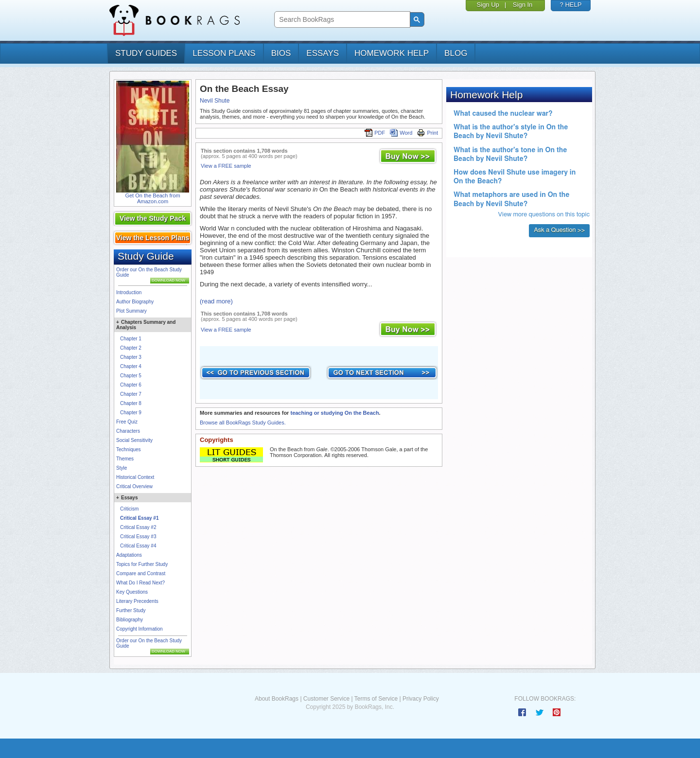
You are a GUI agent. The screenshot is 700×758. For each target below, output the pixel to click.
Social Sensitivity (134, 440)
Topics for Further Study (142, 564)
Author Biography (135, 302)
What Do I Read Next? (140, 583)
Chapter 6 (131, 385)
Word (401, 133)
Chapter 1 (131, 339)
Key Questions (132, 592)
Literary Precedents (137, 601)
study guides (146, 53)
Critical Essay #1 (140, 518)
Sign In (523, 5)
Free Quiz (127, 422)
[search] (341, 20)
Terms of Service (376, 699)
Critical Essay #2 (138, 527)
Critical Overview (134, 486)
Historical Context (135, 477)
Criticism (129, 509)
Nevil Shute (215, 101)
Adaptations (129, 555)
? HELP (571, 5)
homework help (392, 53)
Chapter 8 (131, 403)
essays (323, 53)
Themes (125, 459)
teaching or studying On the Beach (334, 413)
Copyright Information (140, 629)
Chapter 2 (131, 348)
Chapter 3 (131, 357)
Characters (128, 431)
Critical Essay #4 (138, 546)
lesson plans (224, 53)
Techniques (129, 450)
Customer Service (326, 699)
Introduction (129, 292)
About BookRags (277, 699)
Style (122, 468)
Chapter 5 (131, 376)
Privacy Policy (421, 699)
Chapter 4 (131, 366)
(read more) (216, 301)
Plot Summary (131, 311)
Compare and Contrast (141, 573)
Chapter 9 (131, 413)
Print (428, 133)
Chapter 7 (131, 394)
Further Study (131, 610)
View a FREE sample (226, 166)
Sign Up (488, 5)
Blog (456, 53)
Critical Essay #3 (138, 537)
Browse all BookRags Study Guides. (243, 423)
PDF (375, 133)
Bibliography (130, 620)
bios (281, 53)
